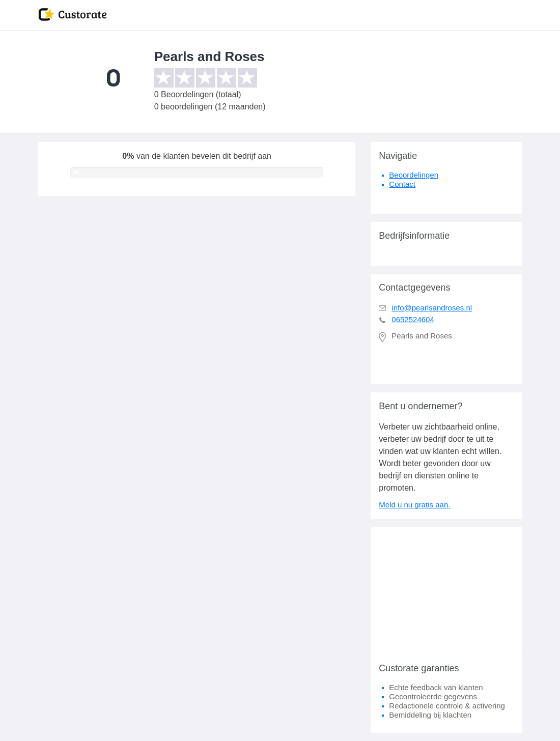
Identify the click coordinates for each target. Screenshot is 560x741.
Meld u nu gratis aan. (414, 505)
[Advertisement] (446, 591)
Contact (402, 184)
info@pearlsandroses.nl (432, 308)
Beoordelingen (414, 175)
